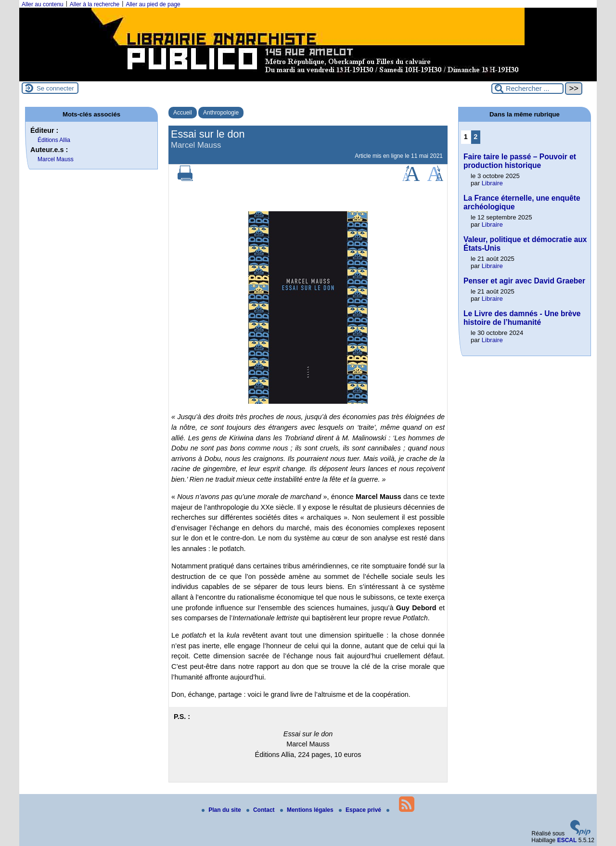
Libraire (492, 183)
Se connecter (55, 88)
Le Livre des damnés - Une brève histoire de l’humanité (522, 318)
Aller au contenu (43, 4)
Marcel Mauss (56, 159)
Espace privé (361, 810)
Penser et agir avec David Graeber (524, 281)
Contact (261, 810)
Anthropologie (221, 113)
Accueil (183, 113)
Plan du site (222, 810)
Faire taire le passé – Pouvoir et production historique (520, 161)
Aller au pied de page (153, 4)
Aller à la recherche (95, 4)
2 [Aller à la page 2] (475, 137)
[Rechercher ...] (527, 89)
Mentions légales (308, 810)
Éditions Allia (54, 140)
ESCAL (567, 840)
